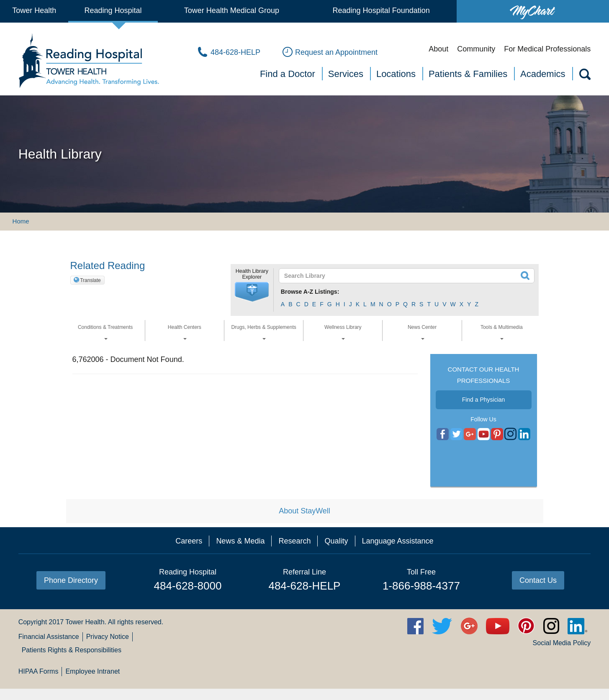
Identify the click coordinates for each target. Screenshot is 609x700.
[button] (252, 292)
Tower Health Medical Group (232, 10)
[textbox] (402, 276)
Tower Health (34, 10)
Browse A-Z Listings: (310, 292)
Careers (189, 541)
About (438, 49)
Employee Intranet (93, 671)
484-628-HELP (304, 586)
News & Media (240, 541)
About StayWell (304, 511)
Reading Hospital (113, 10)
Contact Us (538, 580)
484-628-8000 (188, 586)
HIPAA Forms (39, 671)
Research (294, 541)
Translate (90, 280)
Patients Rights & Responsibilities (72, 650)
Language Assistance (398, 541)
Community (476, 49)
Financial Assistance (49, 637)
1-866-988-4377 (421, 586)
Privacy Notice (108, 637)
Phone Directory (71, 580)
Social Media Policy (562, 643)
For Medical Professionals (547, 49)
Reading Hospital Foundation (381, 10)
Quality (336, 541)
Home (21, 221)
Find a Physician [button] (484, 400)
